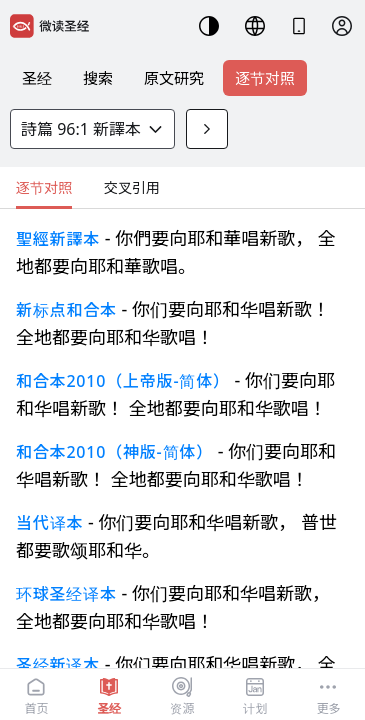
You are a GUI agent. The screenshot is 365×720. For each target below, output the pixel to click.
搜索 (98, 78)
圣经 (37, 78)
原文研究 (174, 78)
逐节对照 (265, 78)
